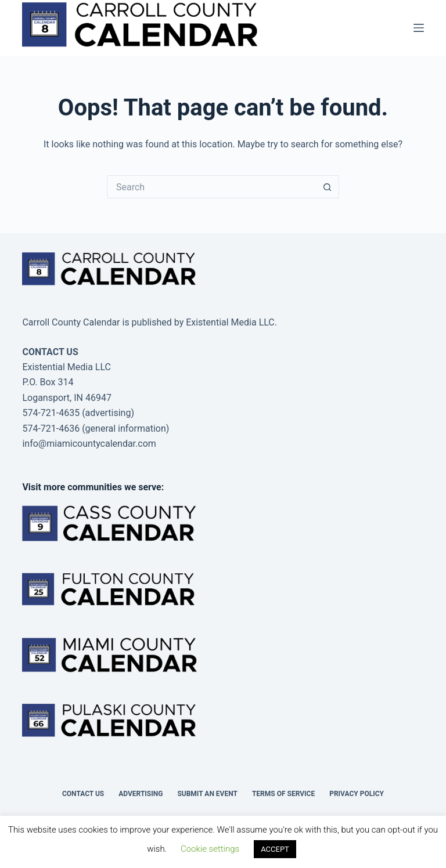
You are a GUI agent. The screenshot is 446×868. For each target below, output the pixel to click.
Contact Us (83, 794)
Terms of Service (283, 794)
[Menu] (419, 28)
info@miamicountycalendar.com (89, 444)
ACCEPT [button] (275, 849)
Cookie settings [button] (210, 849)
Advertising (141, 794)
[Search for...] (211, 187)
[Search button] (328, 187)
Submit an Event (207, 794)
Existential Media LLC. (231, 322)
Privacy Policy (357, 794)
